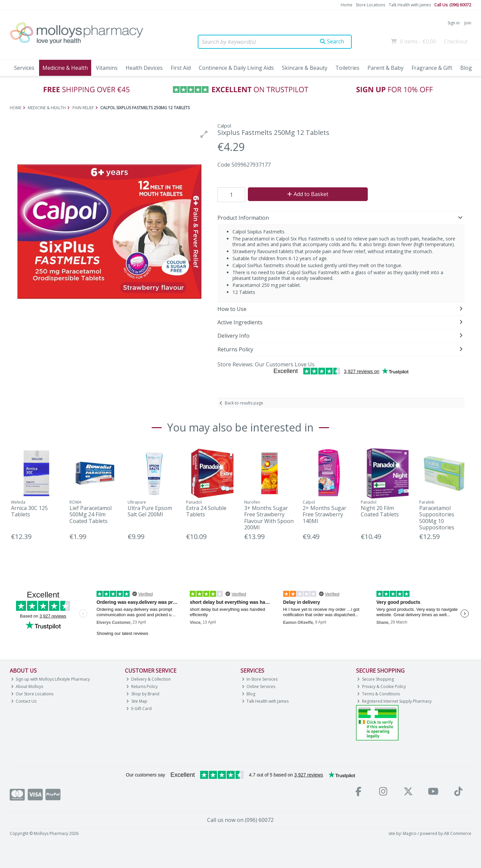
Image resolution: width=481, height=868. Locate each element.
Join (468, 23)
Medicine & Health (65, 68)
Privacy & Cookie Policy (381, 686)
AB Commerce (458, 833)
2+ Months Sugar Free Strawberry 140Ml (325, 514)
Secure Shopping (375, 679)
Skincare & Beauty (305, 68)
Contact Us (24, 701)
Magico (410, 833)
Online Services (259, 686)
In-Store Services (260, 679)
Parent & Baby (385, 68)
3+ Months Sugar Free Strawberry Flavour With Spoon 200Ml (269, 518)
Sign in (454, 23)
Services (24, 68)
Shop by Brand (143, 694)
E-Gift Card (139, 709)
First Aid (181, 68)
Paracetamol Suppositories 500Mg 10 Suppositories (437, 518)
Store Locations (370, 5)
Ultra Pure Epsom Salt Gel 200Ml (150, 511)
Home (347, 5)
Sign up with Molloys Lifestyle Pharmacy (51, 679)
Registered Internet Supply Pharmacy (394, 701)
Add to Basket (308, 194)
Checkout (456, 41)
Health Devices (144, 68)
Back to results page (244, 403)
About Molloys (27, 686)
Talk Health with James (410, 5)
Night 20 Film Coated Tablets (380, 511)
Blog (466, 68)
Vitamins (107, 68)
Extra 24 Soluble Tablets (206, 511)
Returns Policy (142, 686)
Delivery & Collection (148, 679)
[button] (204, 134)
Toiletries (347, 68)
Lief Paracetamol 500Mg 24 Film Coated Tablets (91, 514)
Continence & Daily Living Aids (236, 68)
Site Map (137, 701)
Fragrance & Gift (432, 68)
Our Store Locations (32, 694)
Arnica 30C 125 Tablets (29, 511)
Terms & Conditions (378, 694)
